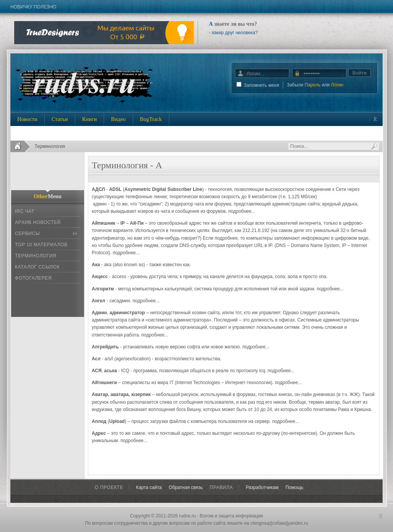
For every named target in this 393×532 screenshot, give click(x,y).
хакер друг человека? (235, 33)
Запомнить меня (261, 85)
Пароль (313, 85)
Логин (337, 85)
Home (21, 146)
